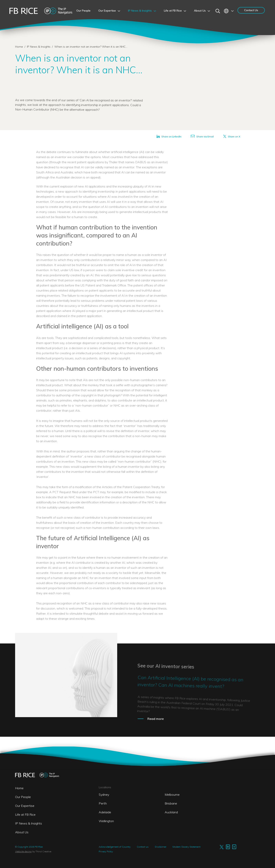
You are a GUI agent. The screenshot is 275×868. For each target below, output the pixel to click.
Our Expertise (25, 806)
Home (19, 47)
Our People (23, 797)
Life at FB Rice (25, 815)
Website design (23, 851)
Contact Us (251, 10)
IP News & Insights (39, 47)
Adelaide (105, 812)
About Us (22, 832)
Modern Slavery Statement (186, 847)
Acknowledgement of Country (115, 847)
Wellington (106, 821)
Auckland (171, 812)
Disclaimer (161, 847)
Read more (156, 719)
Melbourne (172, 795)
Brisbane (171, 803)
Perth (103, 803)
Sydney (104, 795)
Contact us (143, 847)
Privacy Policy (106, 851)
